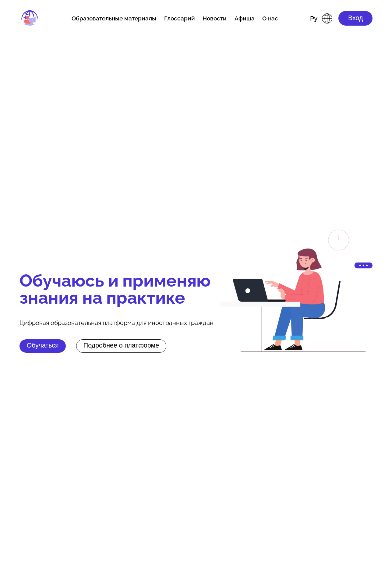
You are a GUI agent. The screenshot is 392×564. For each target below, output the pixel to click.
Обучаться (43, 345)
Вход (356, 18)
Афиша (245, 18)
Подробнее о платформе (121, 345)
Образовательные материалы (114, 18)
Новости (215, 18)
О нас (270, 18)
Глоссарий (180, 18)
